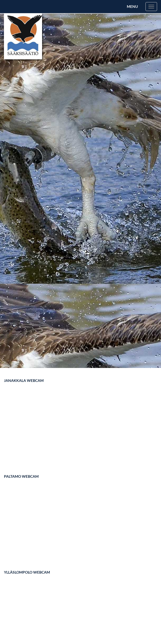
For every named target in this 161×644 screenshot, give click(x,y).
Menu (132, 6)
